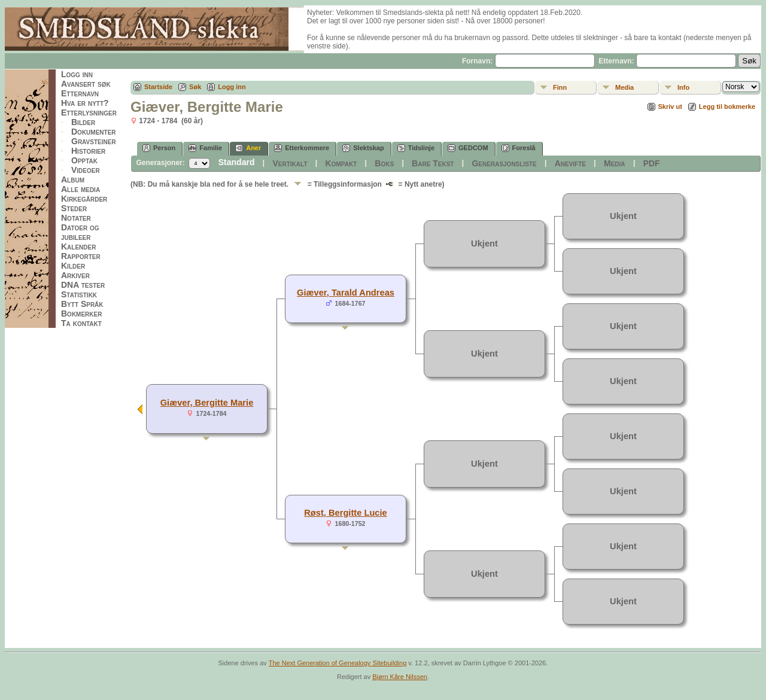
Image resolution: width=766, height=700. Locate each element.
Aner (248, 148)
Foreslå (519, 148)
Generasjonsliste (504, 163)
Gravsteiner (94, 141)
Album (73, 179)
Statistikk (79, 294)
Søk (195, 87)
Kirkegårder (84, 199)
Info (683, 87)
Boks (384, 163)
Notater (76, 218)
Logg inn (77, 74)
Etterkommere (302, 148)
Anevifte (570, 163)
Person (159, 148)
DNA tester (83, 285)
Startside (158, 87)
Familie (205, 148)
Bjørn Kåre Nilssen (400, 677)
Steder (74, 208)
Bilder (83, 122)
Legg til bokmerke (727, 106)
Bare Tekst (433, 163)
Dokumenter (94, 132)
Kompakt (341, 163)
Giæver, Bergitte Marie (207, 403)
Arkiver (75, 275)
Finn (560, 87)
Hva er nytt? (85, 103)
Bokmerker (81, 314)
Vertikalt (290, 163)
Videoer (86, 170)
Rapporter (81, 256)
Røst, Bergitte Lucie (345, 513)
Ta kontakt (81, 323)
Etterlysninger (89, 112)
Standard (237, 162)
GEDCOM (468, 148)
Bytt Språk (82, 304)
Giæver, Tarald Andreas (346, 293)
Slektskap (363, 148)
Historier (88, 151)
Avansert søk (86, 84)
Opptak (84, 160)
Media (624, 87)
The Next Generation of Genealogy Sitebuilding (338, 663)
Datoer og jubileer (80, 232)
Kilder (73, 266)
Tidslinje (416, 148)
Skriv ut (670, 106)
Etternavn (80, 93)
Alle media (80, 189)
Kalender (78, 246)
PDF (652, 163)
